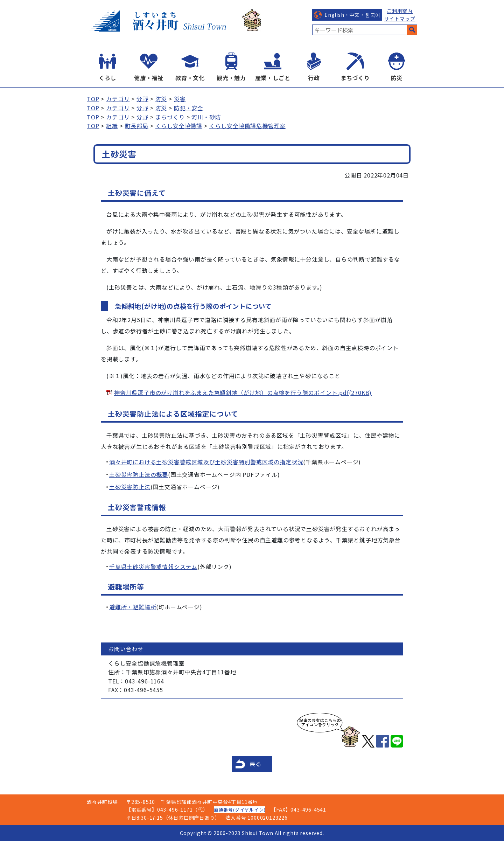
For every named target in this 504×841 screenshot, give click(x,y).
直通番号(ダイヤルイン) (240, 810)
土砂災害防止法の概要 (139, 474)
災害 (180, 99)
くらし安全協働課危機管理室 (247, 126)
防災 (397, 78)
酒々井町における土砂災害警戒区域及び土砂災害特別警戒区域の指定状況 (206, 462)
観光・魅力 (231, 78)
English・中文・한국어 (352, 15)
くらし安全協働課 (179, 126)
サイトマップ (400, 19)
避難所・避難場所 (133, 607)
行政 (314, 78)
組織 (112, 126)
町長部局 (137, 126)
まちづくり (355, 78)
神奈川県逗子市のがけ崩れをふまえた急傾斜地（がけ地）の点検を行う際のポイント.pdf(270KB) (243, 392)
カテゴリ (118, 99)
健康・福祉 (149, 78)
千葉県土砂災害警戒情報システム (153, 567)
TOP (93, 99)
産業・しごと (273, 78)
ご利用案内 (400, 11)
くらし (107, 78)
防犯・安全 (189, 108)
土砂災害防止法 (130, 487)
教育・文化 (190, 78)
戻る (255, 764)
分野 (142, 99)
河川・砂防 (206, 117)
